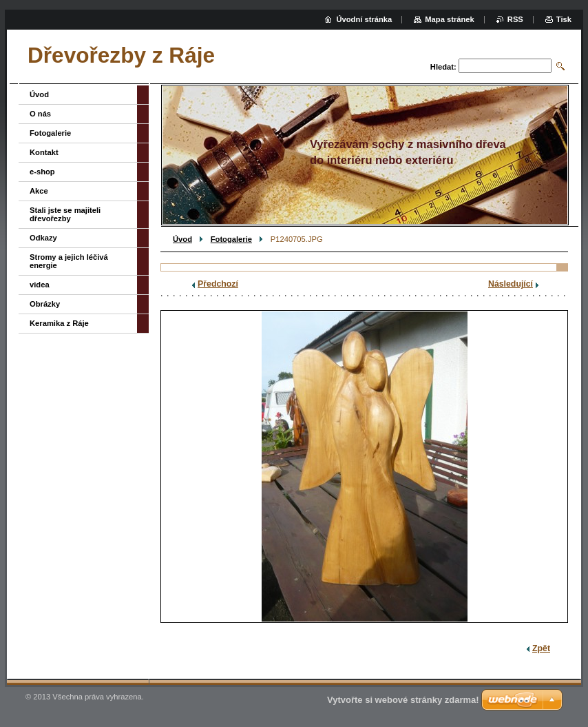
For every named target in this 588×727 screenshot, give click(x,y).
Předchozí (218, 284)
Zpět (541, 648)
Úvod (182, 239)
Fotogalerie (231, 239)
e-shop (42, 172)
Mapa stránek (450, 19)
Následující (511, 284)
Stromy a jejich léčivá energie (69, 261)
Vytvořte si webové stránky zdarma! (403, 700)
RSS (515, 19)
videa (40, 285)
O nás (40, 114)
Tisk (564, 19)
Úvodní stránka (364, 19)
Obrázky (45, 304)
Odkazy (43, 238)
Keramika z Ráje (59, 323)
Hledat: (443, 67)
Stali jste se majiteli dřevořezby (65, 214)
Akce (39, 191)
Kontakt (44, 152)
